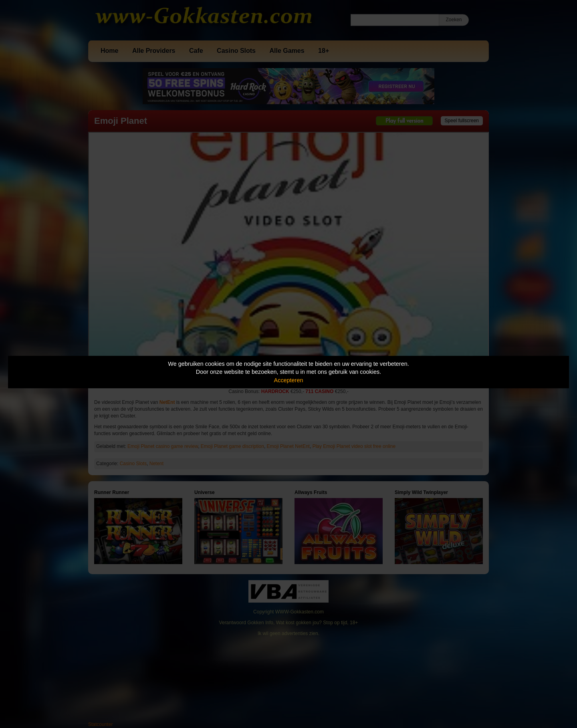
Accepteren (289, 380)
